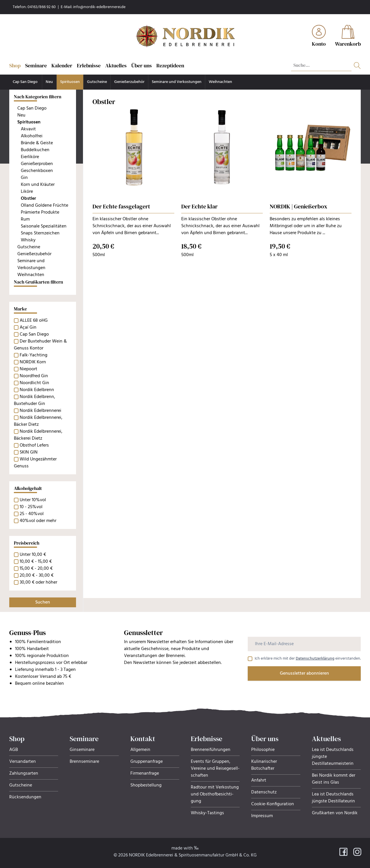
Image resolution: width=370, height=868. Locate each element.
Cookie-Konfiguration (273, 804)
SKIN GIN (29, 452)
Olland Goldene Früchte (45, 206)
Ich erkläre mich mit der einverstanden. (308, 659)
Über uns (141, 65)
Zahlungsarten (24, 773)
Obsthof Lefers (34, 445)
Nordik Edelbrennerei (40, 411)
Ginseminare (82, 750)
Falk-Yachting (34, 355)
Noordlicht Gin (34, 383)
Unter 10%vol (33, 500)
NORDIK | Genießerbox (298, 206)
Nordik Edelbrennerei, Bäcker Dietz (38, 421)
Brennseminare (84, 762)
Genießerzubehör (129, 82)
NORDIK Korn (33, 362)
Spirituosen (70, 82)
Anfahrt (259, 780)
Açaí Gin (28, 327)
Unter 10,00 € (33, 555)
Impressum (262, 816)
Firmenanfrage (145, 773)
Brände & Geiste (37, 143)
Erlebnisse (89, 65)
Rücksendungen (25, 797)
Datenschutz (264, 792)
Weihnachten (220, 82)
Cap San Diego (26, 82)
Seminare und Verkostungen (177, 82)
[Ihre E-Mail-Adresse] (304, 644)
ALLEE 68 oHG (34, 321)
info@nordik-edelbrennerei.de (99, 7)
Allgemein (140, 750)
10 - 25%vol (31, 507)
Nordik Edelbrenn (37, 390)
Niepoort (28, 369)
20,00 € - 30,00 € (37, 575)
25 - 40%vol (32, 514)
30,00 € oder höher (38, 582)
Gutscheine (97, 82)
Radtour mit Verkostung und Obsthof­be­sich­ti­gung (215, 794)
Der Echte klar (199, 206)
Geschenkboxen (37, 171)
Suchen (43, 602)
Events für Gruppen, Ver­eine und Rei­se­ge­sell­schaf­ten (215, 769)
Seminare (36, 65)
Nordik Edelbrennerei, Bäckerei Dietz (38, 435)
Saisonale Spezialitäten (44, 226)
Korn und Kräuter (38, 185)
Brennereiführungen (211, 750)
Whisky (28, 240)
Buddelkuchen (35, 150)
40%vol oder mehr (38, 521)
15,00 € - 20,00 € (36, 569)
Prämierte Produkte (40, 212)
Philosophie (263, 750)
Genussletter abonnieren (304, 673)
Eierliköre (30, 157)
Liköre (27, 192)
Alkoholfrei (32, 136)
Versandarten (23, 762)
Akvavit (28, 129)
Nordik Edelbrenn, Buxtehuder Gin (35, 400)
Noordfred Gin (34, 376)
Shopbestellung (146, 785)
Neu (49, 82)
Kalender (62, 65)
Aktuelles (116, 65)
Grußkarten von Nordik (335, 813)
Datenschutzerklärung (315, 659)
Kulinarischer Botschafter (264, 765)
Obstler (28, 199)
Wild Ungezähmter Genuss (35, 463)
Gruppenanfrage (147, 762)
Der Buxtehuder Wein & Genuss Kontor (40, 345)
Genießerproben (37, 164)
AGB (14, 750)
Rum (25, 219)
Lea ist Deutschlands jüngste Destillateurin (333, 798)
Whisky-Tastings (207, 813)
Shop (15, 65)
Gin (24, 178)
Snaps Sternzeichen (40, 233)
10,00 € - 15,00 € (36, 562)
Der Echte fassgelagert (121, 206)
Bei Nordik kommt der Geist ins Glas (334, 779)
